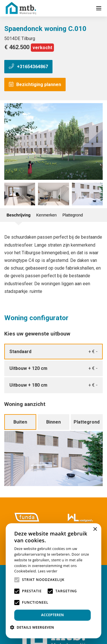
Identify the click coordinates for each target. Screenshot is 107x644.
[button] (34, 627)
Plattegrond (73, 215)
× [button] (95, 529)
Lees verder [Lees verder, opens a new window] (48, 571)
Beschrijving (19, 215)
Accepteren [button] (53, 615)
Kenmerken (47, 215)
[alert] (53, 581)
